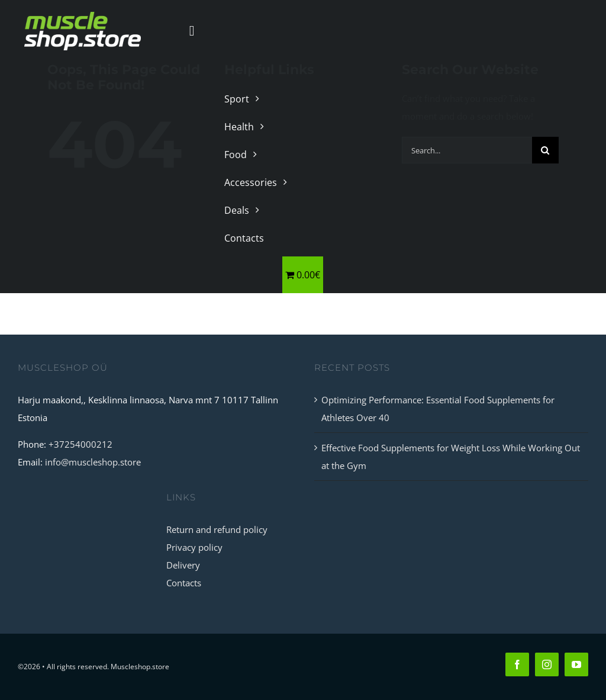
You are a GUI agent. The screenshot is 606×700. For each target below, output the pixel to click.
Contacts (184, 583)
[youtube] (576, 664)
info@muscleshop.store (93, 462)
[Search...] (467, 150)
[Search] (545, 150)
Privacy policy (194, 547)
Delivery (183, 565)
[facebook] (517, 664)
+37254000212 (80, 444)
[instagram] (547, 664)
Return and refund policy (217, 529)
